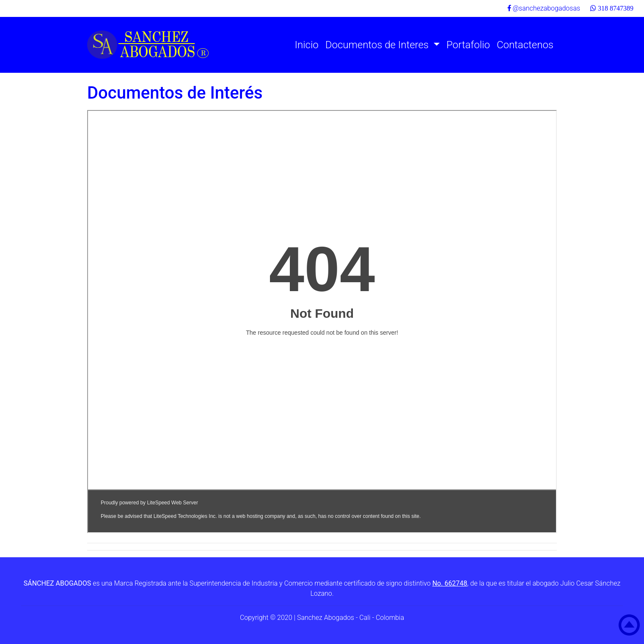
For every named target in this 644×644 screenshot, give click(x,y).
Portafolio (468, 45)
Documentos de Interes (378, 45)
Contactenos (525, 45)
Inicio (307, 45)
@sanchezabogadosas (544, 8)
